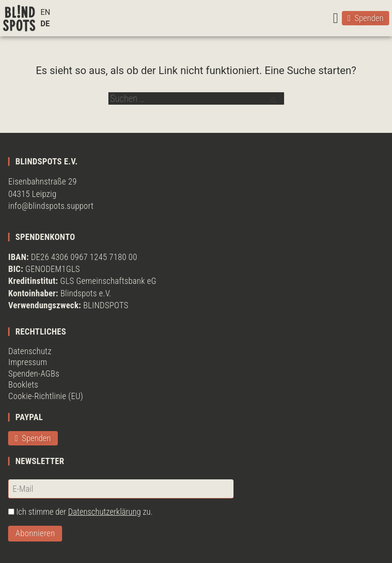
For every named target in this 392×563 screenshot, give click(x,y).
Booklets (23, 384)
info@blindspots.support (51, 206)
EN (46, 12)
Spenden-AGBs (34, 374)
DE (45, 24)
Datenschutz (30, 351)
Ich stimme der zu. (85, 512)
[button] (336, 18)
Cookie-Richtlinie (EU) (46, 396)
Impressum (28, 362)
